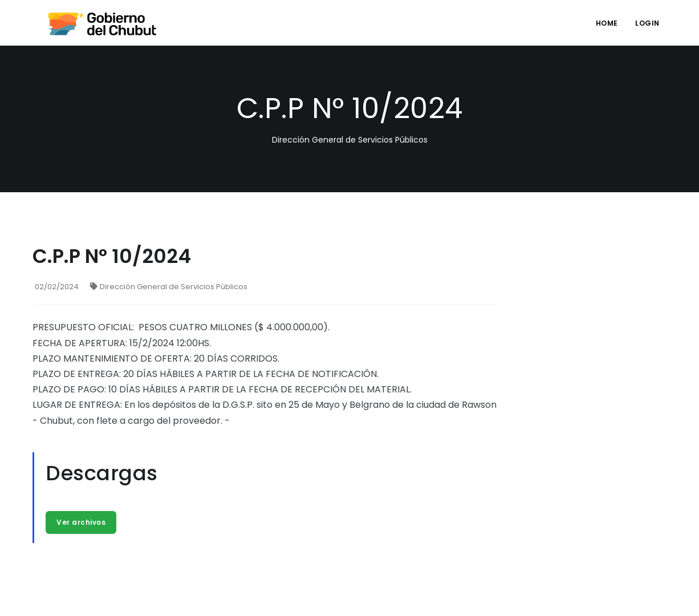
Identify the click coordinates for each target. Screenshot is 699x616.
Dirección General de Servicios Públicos (169, 287)
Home (607, 23)
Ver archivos (81, 522)
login (647, 23)
